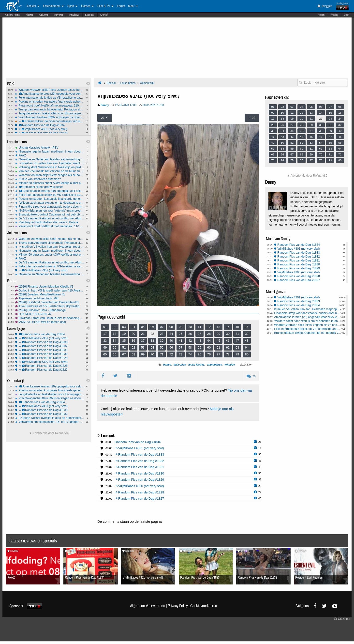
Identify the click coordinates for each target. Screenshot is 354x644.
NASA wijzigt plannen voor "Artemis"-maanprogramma (50, 211)
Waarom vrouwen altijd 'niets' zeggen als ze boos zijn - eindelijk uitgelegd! (50, 90)
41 (180, 341)
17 (105, 334)
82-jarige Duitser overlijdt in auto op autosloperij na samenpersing (50, 418)
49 (105, 347)
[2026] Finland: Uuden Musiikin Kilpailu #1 (50, 287)
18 (115, 334)
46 (228, 341)
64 (247, 347)
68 (133, 354)
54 (152, 347)
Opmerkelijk (147, 83)
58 (190, 347)
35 (124, 341)
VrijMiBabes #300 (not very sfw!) (50, 362)
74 (190, 354)
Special (111, 83)
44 (209, 341)
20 (133, 334)
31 (237, 334)
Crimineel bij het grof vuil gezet (50, 187)
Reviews (59, 15)
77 (218, 354)
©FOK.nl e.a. (342, 619)
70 (152, 354)
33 (105, 341)
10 (190, 327)
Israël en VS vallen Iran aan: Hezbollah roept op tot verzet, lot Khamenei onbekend (50, 163)
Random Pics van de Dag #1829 (50, 358)
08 (171, 327)
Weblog (334, 15)
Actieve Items (12, 15)
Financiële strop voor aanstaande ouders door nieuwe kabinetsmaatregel (50, 207)
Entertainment (53, 6)
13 (218, 327)
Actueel (33, 6)
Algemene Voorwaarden (147, 606)
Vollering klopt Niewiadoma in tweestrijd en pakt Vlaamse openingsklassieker (50, 167)
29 (218, 334)
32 (247, 334)
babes (167, 365)
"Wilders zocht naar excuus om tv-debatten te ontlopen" (50, 203)
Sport (72, 6)
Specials (90, 15)
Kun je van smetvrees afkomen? (50, 179)
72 (171, 354)
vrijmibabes (214, 365)
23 (162, 334)
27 (199, 334)
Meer (133, 6)
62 (228, 347)
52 (133, 347)
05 (143, 327)
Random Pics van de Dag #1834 (50, 125)
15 (237, 327)
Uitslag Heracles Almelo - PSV (50, 148)
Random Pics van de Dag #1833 (50, 133)
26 (190, 334)
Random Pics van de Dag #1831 (50, 350)
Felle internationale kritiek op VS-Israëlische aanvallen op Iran (50, 98)
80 (247, 354)
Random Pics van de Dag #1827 (50, 370)
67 (124, 354)
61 (218, 347)
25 (180, 334)
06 (152, 327)
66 (115, 354)
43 (199, 341)
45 (218, 341)
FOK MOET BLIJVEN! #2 (50, 314)
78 (228, 354)
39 (162, 341)
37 (143, 341)
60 (209, 347)
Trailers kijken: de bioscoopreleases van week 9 (50, 121)
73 (180, 354)
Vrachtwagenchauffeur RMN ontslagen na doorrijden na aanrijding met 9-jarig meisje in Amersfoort (50, 117)
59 (199, 347)
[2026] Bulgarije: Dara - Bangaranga (50, 310)
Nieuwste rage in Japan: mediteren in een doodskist (50, 152)
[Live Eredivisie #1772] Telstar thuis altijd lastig (50, 306)
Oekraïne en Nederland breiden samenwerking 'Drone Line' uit (50, 159)
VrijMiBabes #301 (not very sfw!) (50, 129)
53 (143, 347)
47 (237, 341)
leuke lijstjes (196, 365)
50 (115, 347)
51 (124, 347)
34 (115, 341)
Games (87, 6)
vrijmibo (230, 365)
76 (209, 354)
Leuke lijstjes (128, 83)
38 (152, 341)
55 (162, 347)
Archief (104, 15)
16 (247, 327)
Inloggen (325, 6)
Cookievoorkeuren (204, 606)
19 (124, 334)
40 (171, 341)
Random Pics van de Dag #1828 (50, 366)
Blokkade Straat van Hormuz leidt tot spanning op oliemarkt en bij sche (50, 318)
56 (171, 347)
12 (209, 327)
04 (133, 327)
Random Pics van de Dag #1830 (50, 354)
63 (237, 347)
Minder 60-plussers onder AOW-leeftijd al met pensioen (50, 183)
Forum (321, 15)
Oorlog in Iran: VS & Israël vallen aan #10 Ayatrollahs (50, 291)
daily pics (180, 365)
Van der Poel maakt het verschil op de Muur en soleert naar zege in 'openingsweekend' (50, 171)
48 (247, 341)
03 (124, 327)
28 (209, 334)
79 (237, 354)
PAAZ (50, 155)
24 (171, 334)
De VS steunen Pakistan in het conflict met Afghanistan (50, 218)
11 (199, 327)
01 (105, 327)
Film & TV (105, 6)
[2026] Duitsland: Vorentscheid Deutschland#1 (50, 302)
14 (228, 327)
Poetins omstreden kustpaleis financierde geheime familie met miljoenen (50, 102)
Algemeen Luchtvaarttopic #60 (50, 298)
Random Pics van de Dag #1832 (50, 346)
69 (143, 354)
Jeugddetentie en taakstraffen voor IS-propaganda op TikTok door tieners (50, 113)
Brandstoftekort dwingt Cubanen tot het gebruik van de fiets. (50, 215)
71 (162, 354)
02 (115, 327)
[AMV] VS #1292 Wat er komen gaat (50, 322)
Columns (44, 15)
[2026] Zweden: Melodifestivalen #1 (50, 294)
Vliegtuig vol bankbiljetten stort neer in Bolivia (50, 222)
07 (162, 327)
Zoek (347, 15)
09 (180, 327)
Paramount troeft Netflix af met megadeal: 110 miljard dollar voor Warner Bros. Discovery (50, 106)
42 (190, 341)
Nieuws (29, 15)
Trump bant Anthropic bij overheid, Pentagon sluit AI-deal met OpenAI (50, 109)
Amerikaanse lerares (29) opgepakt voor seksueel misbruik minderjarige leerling (50, 94)
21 (143, 334)
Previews (74, 15)
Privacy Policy (178, 606)
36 (133, 341)
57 (180, 347)
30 (228, 334)
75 (199, 354)
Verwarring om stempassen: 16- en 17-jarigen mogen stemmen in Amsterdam (50, 422)
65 (105, 354)
